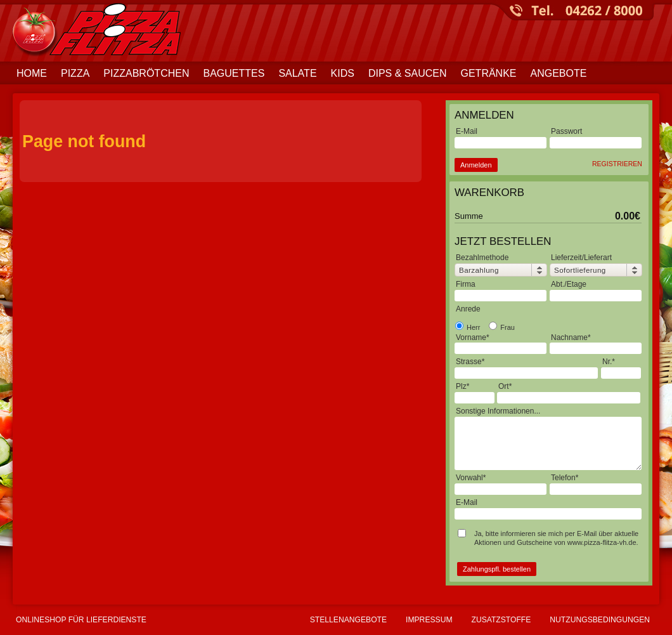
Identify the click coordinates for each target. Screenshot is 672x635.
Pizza (75, 73)
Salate (297, 73)
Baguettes (234, 73)
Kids (343, 73)
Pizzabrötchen (146, 73)
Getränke (488, 73)
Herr (468, 327)
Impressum (429, 620)
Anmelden (476, 165)
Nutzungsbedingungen (600, 620)
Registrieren (617, 164)
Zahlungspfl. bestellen (497, 569)
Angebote (559, 73)
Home (32, 73)
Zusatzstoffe (501, 620)
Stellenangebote (348, 620)
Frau (502, 327)
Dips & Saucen (408, 73)
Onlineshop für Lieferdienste (81, 620)
